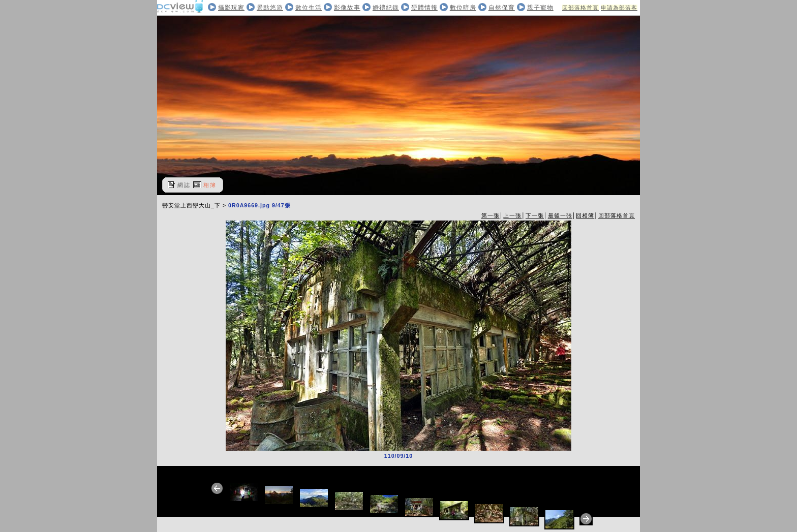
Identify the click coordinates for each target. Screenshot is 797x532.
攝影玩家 (231, 8)
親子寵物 (540, 8)
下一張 (535, 215)
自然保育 (502, 8)
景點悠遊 (270, 8)
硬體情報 (424, 8)
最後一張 (560, 215)
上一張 (512, 215)
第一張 (491, 215)
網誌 (184, 185)
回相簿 (585, 215)
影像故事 (347, 8)
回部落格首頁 (580, 8)
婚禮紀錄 (386, 8)
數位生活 (309, 8)
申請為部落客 (619, 8)
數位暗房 (463, 8)
